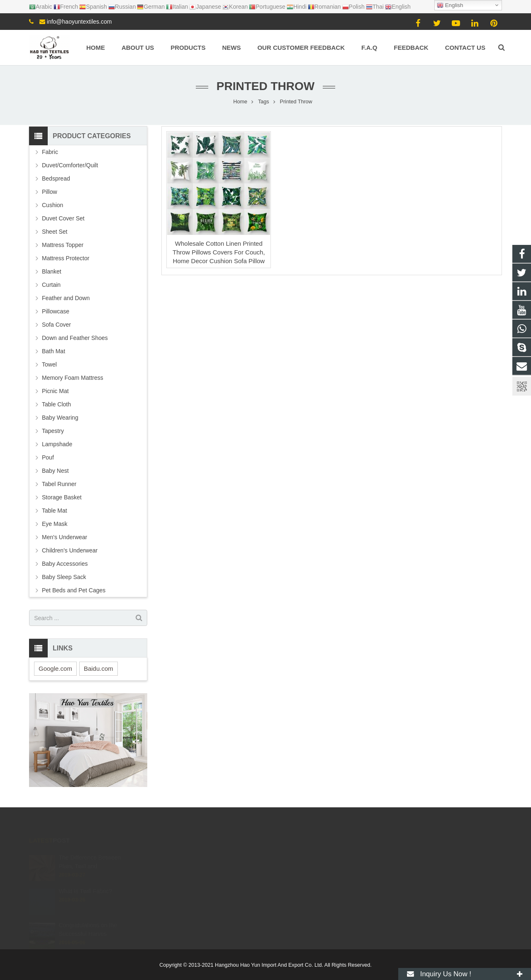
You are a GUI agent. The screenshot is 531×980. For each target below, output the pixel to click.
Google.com (55, 668)
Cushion (52, 205)
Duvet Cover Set (63, 218)
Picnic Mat (55, 391)
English (450, 5)
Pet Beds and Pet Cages (74, 590)
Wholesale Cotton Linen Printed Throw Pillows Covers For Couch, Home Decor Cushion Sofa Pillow (219, 252)
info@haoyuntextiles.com (79, 22)
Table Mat (55, 511)
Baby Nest (55, 471)
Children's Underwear (70, 550)
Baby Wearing (60, 418)
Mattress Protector (66, 258)
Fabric (50, 152)
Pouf (48, 457)
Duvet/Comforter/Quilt (70, 165)
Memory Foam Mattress (73, 378)
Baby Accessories (65, 564)
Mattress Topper (63, 245)
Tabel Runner (59, 484)
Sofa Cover (56, 325)
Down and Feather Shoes (75, 338)
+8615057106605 (301, 858)
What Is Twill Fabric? (85, 882)
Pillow (50, 192)
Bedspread (56, 178)
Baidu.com (99, 668)
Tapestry (53, 431)
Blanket (52, 271)
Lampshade (57, 444)
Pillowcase (56, 311)
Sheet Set (55, 232)
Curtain (51, 285)
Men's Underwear (65, 537)
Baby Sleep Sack (64, 577)
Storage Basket (62, 497)
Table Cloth (56, 404)
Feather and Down (66, 298)
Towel (49, 364)
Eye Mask (55, 524)
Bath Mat (54, 351)
